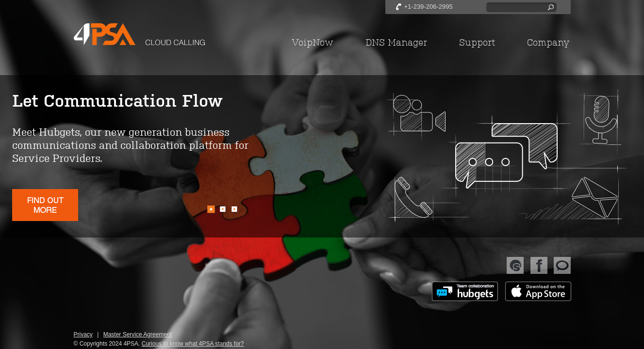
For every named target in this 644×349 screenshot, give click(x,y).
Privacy (83, 334)
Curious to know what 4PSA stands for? (193, 344)
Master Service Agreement (138, 334)
